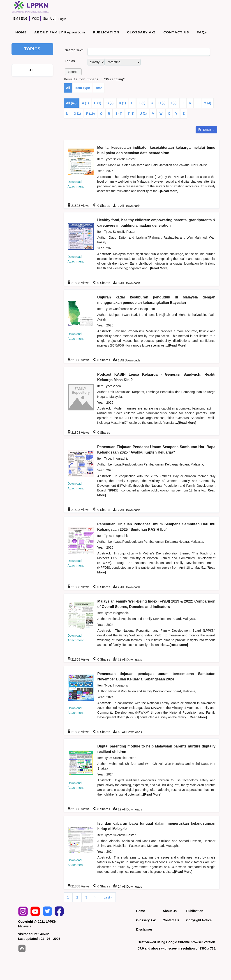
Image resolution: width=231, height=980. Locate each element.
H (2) (162, 103)
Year (99, 88)
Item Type (83, 88)
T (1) (131, 114)
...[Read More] (168, 191)
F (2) (142, 103)
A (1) (85, 103)
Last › (108, 897)
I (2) (174, 103)
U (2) (143, 114)
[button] (73, 72)
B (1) (98, 103)
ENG (24, 19)
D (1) (122, 103)
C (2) (110, 103)
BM (16, 19)
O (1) (77, 114)
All (68, 88)
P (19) (90, 114)
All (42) (71, 103)
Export (205, 130)
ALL (32, 70)
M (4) (207, 103)
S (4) (119, 114)
